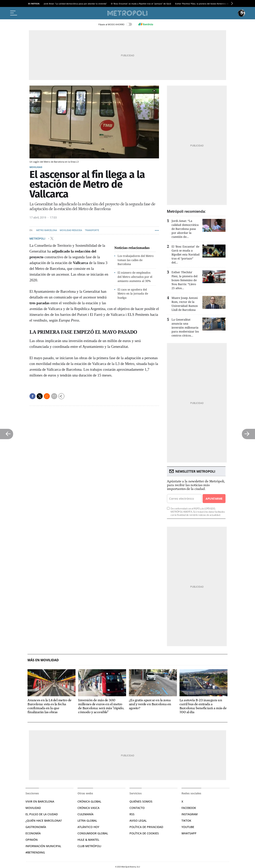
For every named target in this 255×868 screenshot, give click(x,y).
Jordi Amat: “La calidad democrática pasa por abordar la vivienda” (75, 4)
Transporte (92, 230)
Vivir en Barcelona (40, 801)
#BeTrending (35, 852)
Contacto (137, 808)
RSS (132, 814)
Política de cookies (144, 833)
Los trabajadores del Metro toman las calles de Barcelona (136, 260)
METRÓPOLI (38, 238)
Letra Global (87, 821)
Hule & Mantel (88, 840)
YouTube (188, 827)
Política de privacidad (146, 827)
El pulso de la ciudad (42, 814)
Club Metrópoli (89, 846)
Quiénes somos (141, 801)
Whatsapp (189, 833)
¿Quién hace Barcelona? (44, 821)
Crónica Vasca (88, 808)
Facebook (189, 808)
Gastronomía (36, 827)
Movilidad (36, 167)
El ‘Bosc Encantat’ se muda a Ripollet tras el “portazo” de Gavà (141, 4)
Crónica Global (89, 801)
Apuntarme (214, 499)
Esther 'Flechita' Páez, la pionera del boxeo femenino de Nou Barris (207, 4)
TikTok (186, 821)
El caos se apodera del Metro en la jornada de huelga (133, 294)
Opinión (32, 840)
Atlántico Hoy (88, 827)
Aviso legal (138, 821)
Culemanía (85, 814)
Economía (33, 833)
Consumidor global (93, 833)
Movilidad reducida (71, 230)
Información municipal (43, 846)
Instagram (190, 814)
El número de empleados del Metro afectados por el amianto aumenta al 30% (135, 277)
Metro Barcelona (47, 230)
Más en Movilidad (43, 660)
